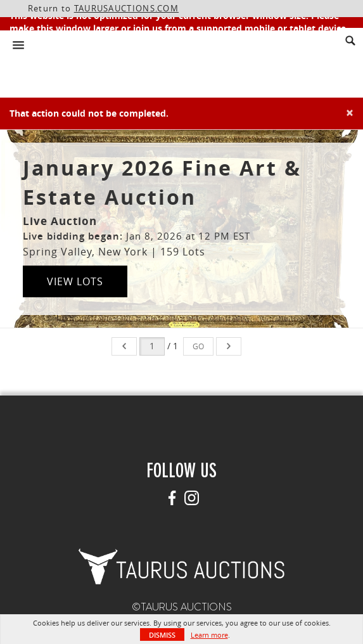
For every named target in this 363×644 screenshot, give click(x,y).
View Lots (75, 281)
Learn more (209, 635)
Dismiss (162, 635)
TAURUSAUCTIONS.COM (126, 8)
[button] (181, 565)
